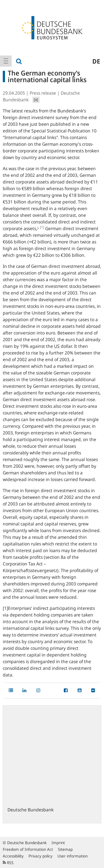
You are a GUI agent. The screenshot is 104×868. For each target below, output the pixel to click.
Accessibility (13, 856)
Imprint (58, 843)
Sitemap (65, 849)
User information (73, 856)
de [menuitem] (96, 61)
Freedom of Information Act (28, 849)
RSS (8, 863)
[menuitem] (6, 61)
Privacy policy (40, 856)
